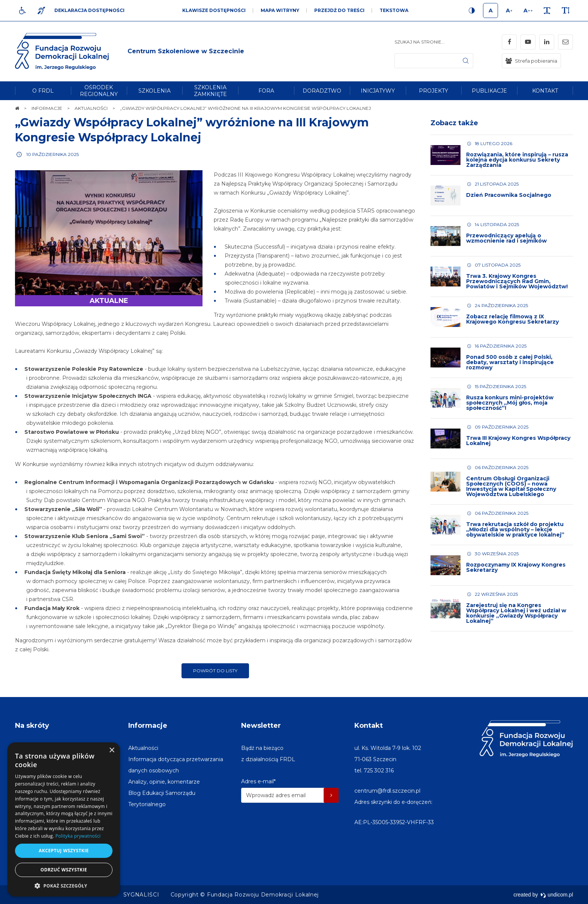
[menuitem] (43, 91)
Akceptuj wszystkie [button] (64, 851)
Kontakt (369, 726)
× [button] (112, 750)
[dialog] (64, 819)
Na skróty (32, 726)
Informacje (148, 726)
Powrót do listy (215, 671)
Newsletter (261, 726)
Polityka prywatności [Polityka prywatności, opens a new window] (78, 836)
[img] (186, 51)
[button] (64, 885)
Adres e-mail (258, 781)
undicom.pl (557, 895)
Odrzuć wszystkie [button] (64, 870)
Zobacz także (454, 123)
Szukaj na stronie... (420, 42)
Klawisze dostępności (214, 10)
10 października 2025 (52, 154)
